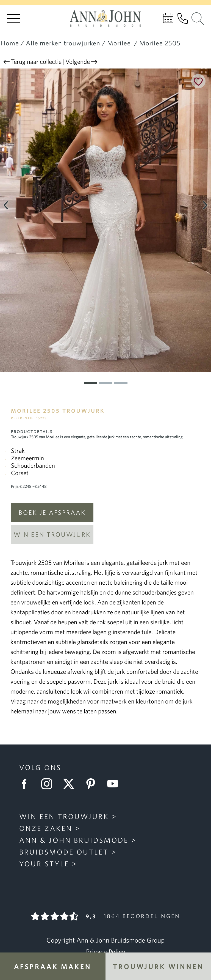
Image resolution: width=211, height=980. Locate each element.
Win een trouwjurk (52, 534)
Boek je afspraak (52, 512)
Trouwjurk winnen (158, 966)
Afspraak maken (53, 966)
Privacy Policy (106, 952)
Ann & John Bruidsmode (74, 840)
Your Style (44, 864)
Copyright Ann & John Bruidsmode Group (105, 940)
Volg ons (40, 767)
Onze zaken (46, 828)
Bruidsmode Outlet (64, 852)
